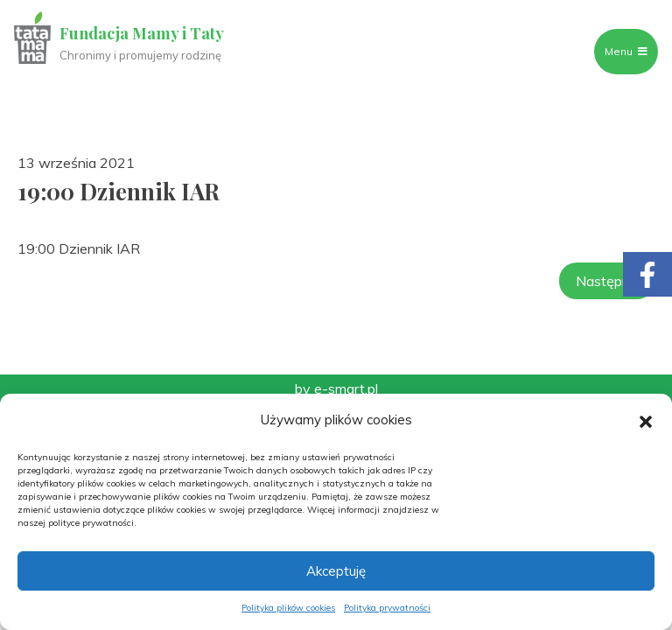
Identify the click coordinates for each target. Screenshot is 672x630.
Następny (607, 281)
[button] (646, 420)
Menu (626, 51)
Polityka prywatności (387, 608)
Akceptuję (336, 571)
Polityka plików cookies (288, 608)
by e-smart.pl (336, 388)
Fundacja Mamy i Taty (142, 33)
